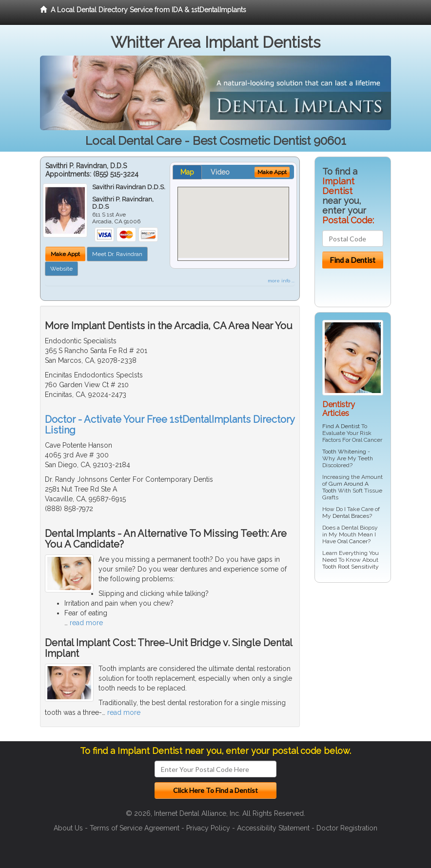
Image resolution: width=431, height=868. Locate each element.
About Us (68, 828)
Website (61, 269)
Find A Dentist (341, 426)
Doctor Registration (347, 828)
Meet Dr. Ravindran (117, 254)
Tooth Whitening (344, 452)
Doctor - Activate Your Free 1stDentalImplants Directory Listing (170, 425)
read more (86, 623)
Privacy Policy (208, 828)
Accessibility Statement (273, 828)
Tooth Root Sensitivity (351, 567)
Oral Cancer (353, 541)
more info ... (281, 281)
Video (220, 172)
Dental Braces (351, 516)
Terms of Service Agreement (135, 828)
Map (187, 172)
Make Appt (65, 254)
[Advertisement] (364, 666)
